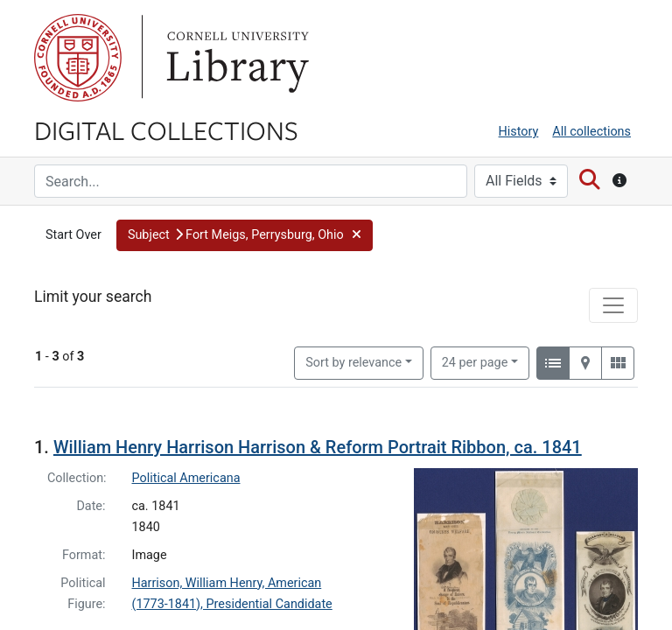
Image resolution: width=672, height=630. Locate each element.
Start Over (73, 235)
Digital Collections (166, 129)
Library (235, 58)
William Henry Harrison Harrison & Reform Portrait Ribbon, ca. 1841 (318, 447)
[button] (245, 235)
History (519, 132)
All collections (591, 132)
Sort (353, 363)
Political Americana (186, 478)
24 (475, 361)
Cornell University (78, 58)
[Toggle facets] (613, 305)
